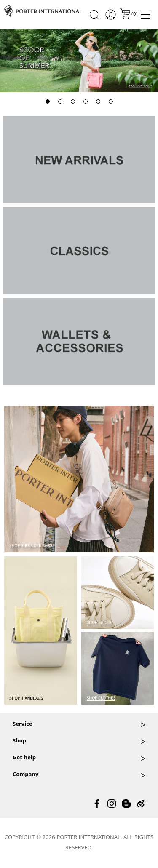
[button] (48, 101)
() (134, 15)
